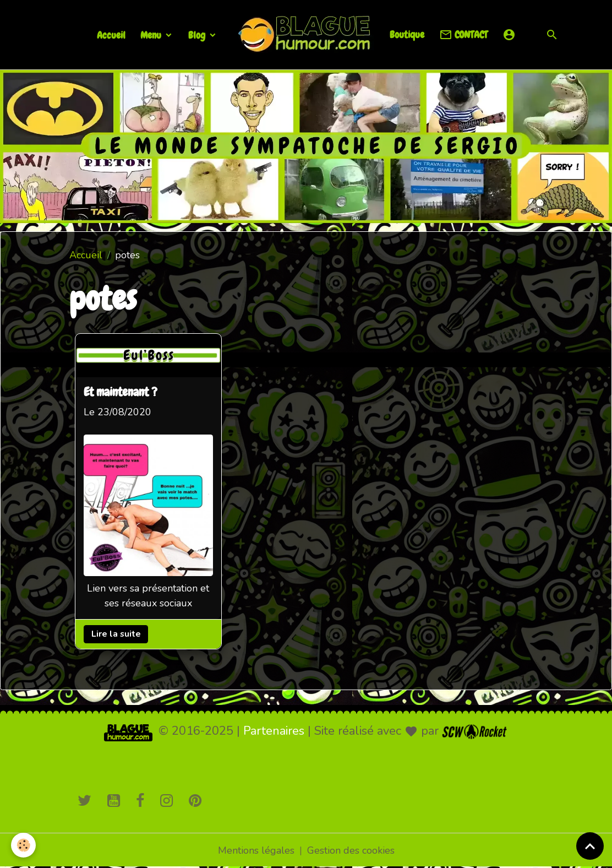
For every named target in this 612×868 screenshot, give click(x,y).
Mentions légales (256, 850)
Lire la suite (116, 634)
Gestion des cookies (351, 850)
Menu (152, 35)
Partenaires (274, 731)
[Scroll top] (590, 846)
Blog (198, 35)
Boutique (407, 34)
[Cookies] (23, 845)
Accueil (111, 35)
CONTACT (463, 35)
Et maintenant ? (121, 393)
